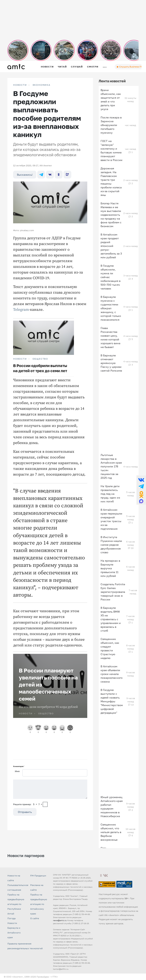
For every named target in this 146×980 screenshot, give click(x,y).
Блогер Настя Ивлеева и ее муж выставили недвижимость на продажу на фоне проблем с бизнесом (111, 215)
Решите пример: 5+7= (28, 804)
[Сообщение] (50, 789)
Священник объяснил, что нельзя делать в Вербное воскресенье (111, 832)
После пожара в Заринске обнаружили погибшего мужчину (111, 125)
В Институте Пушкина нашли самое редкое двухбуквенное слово (111, 545)
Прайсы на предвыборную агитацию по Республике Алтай (16, 904)
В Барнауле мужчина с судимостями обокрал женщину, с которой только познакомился (111, 308)
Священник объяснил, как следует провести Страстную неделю (110, 648)
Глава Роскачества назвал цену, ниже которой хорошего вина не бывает (110, 337)
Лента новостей (112, 81)
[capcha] (45, 804)
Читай (62, 67)
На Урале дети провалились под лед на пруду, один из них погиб (110, 494)
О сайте (35, 918)
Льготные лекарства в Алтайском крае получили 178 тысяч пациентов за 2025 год (111, 466)
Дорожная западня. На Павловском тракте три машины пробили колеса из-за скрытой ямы (111, 182)
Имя (17, 771)
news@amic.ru (60, 920)
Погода (12, 918)
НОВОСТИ (20, 85)
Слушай (77, 67)
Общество (40, 359)
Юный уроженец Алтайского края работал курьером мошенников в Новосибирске (112, 807)
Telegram (21, 310)
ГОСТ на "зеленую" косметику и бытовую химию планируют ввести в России (111, 150)
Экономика (41, 85)
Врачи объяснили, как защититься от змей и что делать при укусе (111, 100)
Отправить (25, 812)
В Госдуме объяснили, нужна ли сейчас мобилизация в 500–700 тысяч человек (111, 277)
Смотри (93, 67)
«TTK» (55, 977)
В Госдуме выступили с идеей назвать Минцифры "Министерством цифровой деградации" (112, 701)
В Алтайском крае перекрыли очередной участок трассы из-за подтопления (111, 519)
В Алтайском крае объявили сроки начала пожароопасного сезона (111, 674)
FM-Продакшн (38, 876)
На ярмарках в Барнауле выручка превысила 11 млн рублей (110, 568)
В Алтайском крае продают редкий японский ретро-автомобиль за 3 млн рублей (111, 246)
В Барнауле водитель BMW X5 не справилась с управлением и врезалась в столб (111, 619)
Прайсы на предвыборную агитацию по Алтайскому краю (39, 904)
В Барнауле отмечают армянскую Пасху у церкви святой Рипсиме (111, 363)
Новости (47, 67)
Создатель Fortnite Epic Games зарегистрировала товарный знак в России (113, 592)
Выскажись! (25, 175)
